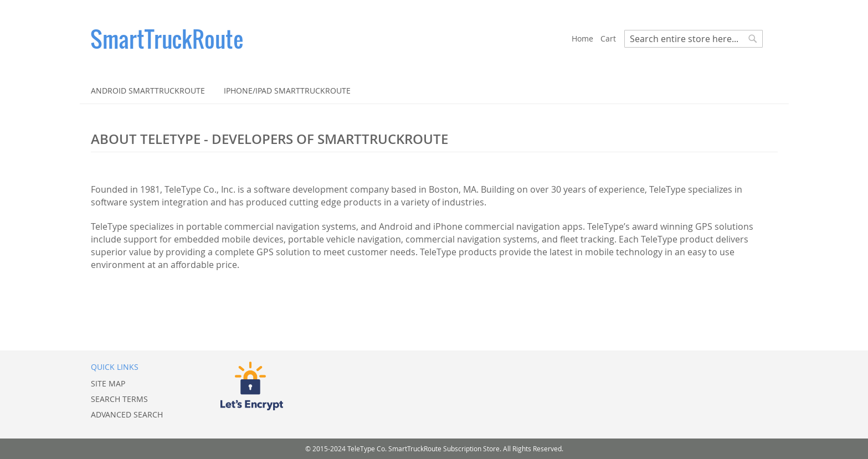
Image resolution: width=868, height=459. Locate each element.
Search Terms (119, 399)
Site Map (108, 383)
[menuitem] (148, 91)
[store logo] (331, 39)
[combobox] (694, 39)
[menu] (434, 91)
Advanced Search (127, 414)
